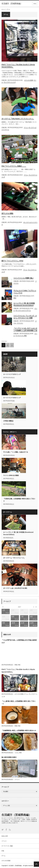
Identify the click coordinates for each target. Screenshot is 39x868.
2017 (19, 607)
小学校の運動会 (8, 421)
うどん (17, 753)
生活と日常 (5, 836)
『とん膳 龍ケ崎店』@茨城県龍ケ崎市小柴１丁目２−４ (19, 702)
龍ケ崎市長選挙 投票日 (9, 757)
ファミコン (20, 323)
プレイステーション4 (10, 82)
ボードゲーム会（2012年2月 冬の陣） (16, 588)
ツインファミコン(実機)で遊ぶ (23, 278)
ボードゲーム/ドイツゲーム (23, 310)
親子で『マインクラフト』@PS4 (12, 261)
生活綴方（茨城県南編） (16, 815)
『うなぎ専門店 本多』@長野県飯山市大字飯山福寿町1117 (19, 641)
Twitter (3, 830)
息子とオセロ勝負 (7, 213)
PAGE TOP (36, 864)
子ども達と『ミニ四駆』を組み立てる (16, 452)
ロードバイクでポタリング (12, 374)
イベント (17, 779)
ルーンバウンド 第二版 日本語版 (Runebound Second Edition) (24, 304)
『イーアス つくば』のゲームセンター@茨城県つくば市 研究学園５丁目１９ (25, 330)
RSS (10, 830)
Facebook (6, 830)
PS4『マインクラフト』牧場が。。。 (14, 166)
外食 (19, 665)
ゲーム (26, 128)
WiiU (15, 298)
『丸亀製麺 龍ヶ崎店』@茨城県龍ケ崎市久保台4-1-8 (19, 731)
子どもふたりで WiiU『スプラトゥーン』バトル (25, 292)
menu (35, 4)
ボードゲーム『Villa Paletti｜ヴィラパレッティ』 (18, 119)
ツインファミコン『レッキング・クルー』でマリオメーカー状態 (25, 317)
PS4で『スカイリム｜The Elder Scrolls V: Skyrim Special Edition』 (18, 66)
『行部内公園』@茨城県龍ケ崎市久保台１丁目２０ (19, 500)
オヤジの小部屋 (29, 80)
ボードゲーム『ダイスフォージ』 (14, 558)
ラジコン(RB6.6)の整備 (11, 475)
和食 (16, 665)
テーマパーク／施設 (21, 336)
